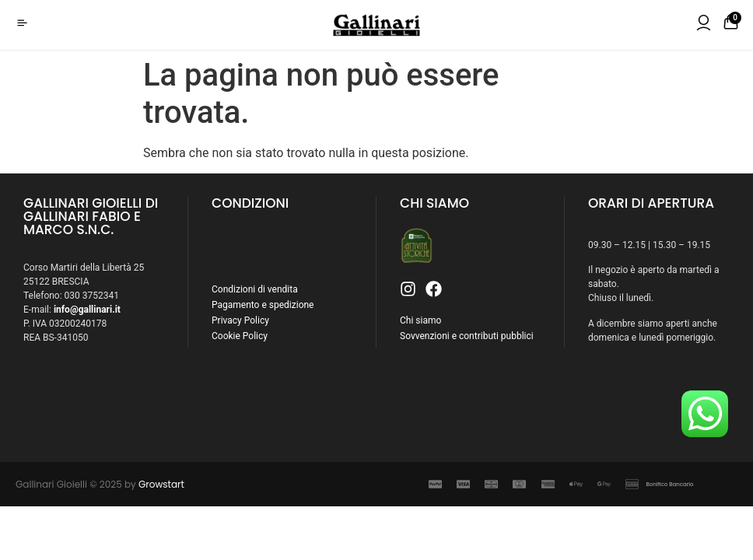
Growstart (161, 484)
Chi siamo (420, 320)
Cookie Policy (240, 336)
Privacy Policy (240, 320)
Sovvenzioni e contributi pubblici (467, 336)
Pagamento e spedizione (263, 305)
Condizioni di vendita (255, 289)
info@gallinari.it (87, 310)
